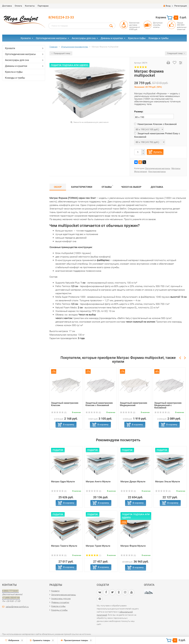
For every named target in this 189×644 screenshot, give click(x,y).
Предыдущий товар (61, 53)
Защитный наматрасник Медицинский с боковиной (168, 405)
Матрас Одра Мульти (63, 481)
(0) (59, 413)
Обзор (58, 187)
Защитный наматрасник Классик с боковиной (99, 404)
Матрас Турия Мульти (98, 546)
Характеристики (82, 187)
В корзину (69, 424)
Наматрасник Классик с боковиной (155, 124)
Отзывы (107, 186)
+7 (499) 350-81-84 (11, 598)
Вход (167, 6)
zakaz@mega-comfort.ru (17, 607)
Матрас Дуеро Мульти (133, 481)
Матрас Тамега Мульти (64, 546)
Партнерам (43, 6)
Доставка (7, 6)
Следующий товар (176, 53)
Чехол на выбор (131, 187)
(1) (93, 555)
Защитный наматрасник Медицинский (134, 404)
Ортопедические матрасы (51, 38)
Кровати (26, 38)
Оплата (18, 6)
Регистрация (181, 6)
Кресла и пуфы (137, 38)
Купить (158, 152)
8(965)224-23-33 (61, 17)
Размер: (139, 112)
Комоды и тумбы (159, 38)
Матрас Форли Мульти (133, 546)
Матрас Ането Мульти (98, 481)
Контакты (30, 6)
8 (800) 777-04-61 (10, 591)
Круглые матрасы (157, 171)
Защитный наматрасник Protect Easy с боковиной (157, 135)
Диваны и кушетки (112, 38)
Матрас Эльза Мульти (168, 481)
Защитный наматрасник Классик (65, 404)
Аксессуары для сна (84, 38)
